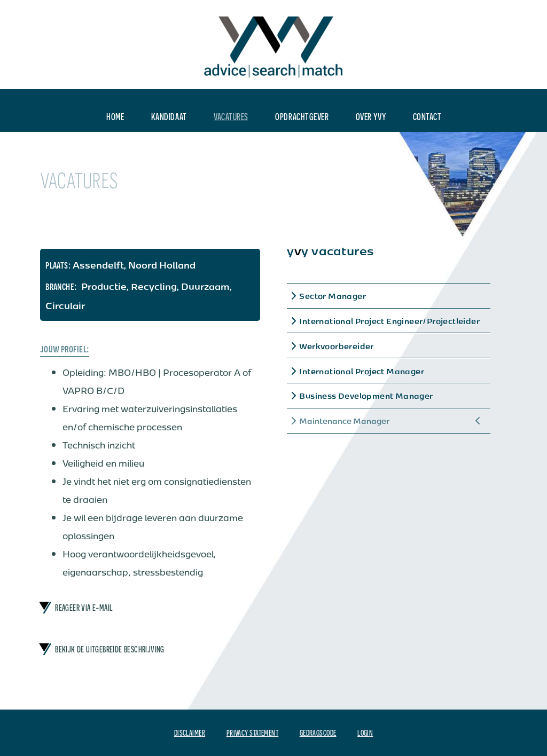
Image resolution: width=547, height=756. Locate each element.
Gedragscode (318, 733)
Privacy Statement (253, 733)
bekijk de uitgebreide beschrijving (110, 649)
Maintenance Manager (344, 421)
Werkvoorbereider (336, 346)
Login (365, 733)
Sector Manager (333, 296)
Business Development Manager (366, 396)
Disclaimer (190, 733)
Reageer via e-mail (84, 608)
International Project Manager (362, 371)
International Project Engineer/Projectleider (389, 321)
